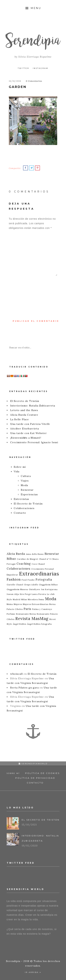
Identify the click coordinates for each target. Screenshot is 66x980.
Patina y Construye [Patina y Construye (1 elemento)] (42, 609)
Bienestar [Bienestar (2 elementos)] (52, 554)
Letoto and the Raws (24, 410)
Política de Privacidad (35, 778)
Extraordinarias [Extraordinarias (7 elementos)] (39, 574)
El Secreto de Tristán (25, 401)
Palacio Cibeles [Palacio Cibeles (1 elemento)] (15, 609)
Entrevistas (21, 499)
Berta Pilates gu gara (24, 688)
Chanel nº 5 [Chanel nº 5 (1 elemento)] (45, 559)
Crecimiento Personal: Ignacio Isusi (34, 442)
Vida (17, 471)
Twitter (23, 68)
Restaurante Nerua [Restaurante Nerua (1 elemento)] (26, 614)
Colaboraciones (24, 508)
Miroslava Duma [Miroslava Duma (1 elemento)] (36, 599)
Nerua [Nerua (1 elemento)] (52, 604)
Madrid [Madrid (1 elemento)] (17, 599)
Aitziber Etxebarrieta (25, 429)
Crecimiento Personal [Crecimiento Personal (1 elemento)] (43, 569)
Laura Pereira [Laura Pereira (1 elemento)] (39, 594)
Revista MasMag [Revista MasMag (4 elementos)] (32, 618)
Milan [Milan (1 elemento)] (24, 599)
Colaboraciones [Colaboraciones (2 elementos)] (19, 569)
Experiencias (29, 494)
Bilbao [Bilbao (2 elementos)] (11, 559)
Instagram (40, 68)
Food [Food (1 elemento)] (24, 580)
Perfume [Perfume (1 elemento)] (11, 614)
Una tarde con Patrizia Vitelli (30, 424)
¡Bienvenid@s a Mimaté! (26, 438)
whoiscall (16, 674)
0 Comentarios (34, 81)
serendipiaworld (33, 764)
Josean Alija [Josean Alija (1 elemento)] (13, 594)
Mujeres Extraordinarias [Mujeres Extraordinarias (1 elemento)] (36, 604)
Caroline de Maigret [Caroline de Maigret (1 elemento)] (27, 559)
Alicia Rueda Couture (24, 415)
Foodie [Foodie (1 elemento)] (31, 580)
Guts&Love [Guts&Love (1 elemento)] (34, 589)
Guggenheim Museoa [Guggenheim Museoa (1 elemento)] (17, 589)
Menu (33, 8)
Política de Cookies (42, 773)
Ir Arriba (33, 972)
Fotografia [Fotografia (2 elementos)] (44, 580)
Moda (24, 485)
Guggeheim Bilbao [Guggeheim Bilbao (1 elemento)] (48, 585)
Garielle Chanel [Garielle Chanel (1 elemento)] (15, 585)
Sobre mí (20, 467)
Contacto (20, 513)
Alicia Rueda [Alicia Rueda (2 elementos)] (16, 554)
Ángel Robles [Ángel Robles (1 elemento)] (20, 624)
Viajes (25, 481)
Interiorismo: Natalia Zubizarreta (33, 406)
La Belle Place (20, 419)
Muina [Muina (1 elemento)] (10, 604)
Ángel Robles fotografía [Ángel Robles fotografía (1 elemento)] (39, 624)
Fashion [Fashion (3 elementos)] (14, 579)
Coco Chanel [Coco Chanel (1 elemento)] (38, 564)
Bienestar (27, 490)
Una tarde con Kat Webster (29, 433)
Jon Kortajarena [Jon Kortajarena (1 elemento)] (49, 589)
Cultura (26, 476)
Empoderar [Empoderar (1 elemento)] (12, 575)
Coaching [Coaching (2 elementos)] (24, 564)
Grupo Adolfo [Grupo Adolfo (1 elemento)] (31, 585)
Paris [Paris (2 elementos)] (27, 609)
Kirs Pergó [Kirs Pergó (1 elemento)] (25, 594)
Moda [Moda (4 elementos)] (51, 599)
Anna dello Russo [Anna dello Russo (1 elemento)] (35, 554)
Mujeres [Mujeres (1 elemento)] (18, 604)
